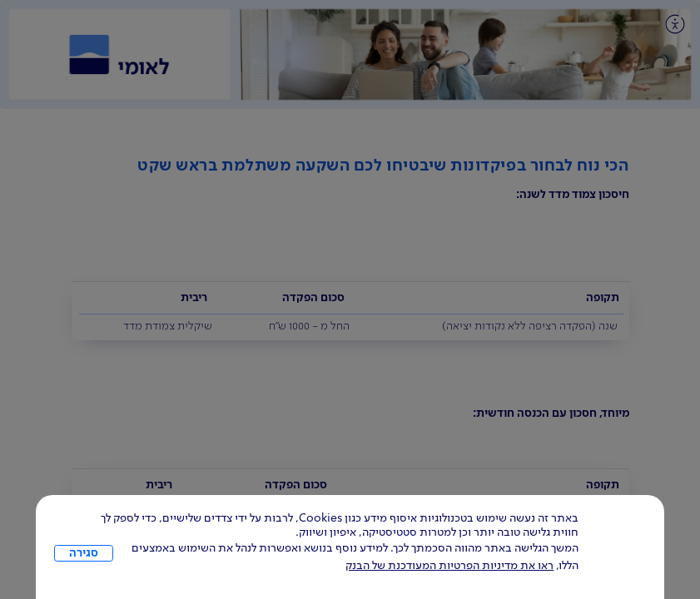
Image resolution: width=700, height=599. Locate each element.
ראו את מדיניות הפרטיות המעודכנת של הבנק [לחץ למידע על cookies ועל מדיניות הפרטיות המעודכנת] (449, 566)
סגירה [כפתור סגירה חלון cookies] (84, 553)
